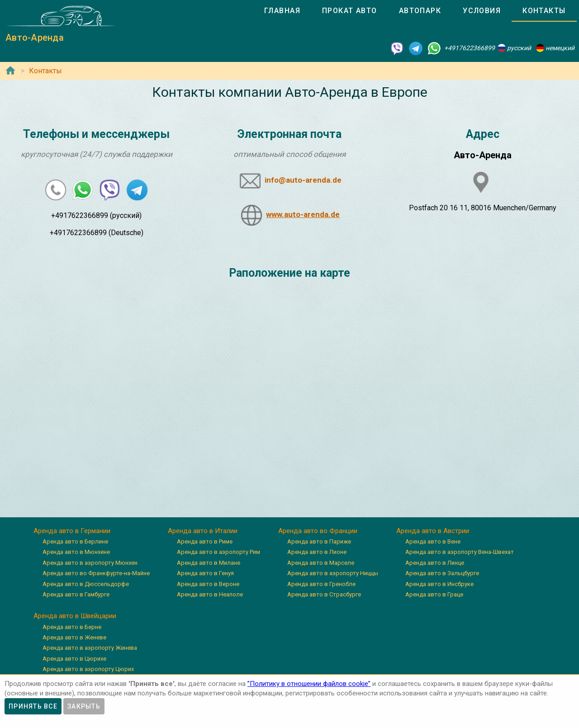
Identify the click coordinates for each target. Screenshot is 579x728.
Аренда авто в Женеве (74, 637)
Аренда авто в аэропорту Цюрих (88, 669)
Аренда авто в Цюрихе (74, 659)
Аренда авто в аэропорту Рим (218, 552)
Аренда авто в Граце (434, 594)
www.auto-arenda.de (303, 214)
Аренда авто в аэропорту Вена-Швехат (460, 552)
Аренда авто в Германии (72, 531)
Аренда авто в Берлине (75, 541)
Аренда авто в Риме (205, 541)
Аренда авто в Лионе (317, 552)
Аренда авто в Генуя (205, 573)
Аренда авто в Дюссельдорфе (86, 584)
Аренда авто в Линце (435, 563)
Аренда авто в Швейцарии (75, 616)
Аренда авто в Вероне (208, 584)
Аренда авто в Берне (72, 627)
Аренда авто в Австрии (433, 531)
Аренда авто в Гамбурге (76, 594)
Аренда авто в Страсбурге (324, 594)
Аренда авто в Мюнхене (76, 552)
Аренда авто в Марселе (321, 563)
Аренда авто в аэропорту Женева (90, 648)
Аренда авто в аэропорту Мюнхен (90, 563)
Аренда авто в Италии (203, 531)
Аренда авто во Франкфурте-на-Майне (96, 573)
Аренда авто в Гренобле (321, 584)
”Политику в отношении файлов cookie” (309, 684)
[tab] (282, 11)
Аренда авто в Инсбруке (439, 584)
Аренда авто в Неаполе (210, 594)
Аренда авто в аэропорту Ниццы (333, 573)
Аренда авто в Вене (433, 541)
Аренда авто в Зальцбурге (442, 573)
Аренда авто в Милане (209, 563)
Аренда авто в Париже (319, 541)
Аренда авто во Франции (318, 531)
